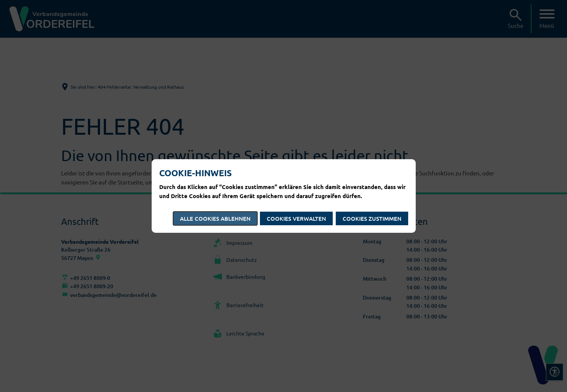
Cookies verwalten (296, 218)
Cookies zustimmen (372, 218)
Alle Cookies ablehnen (215, 218)
